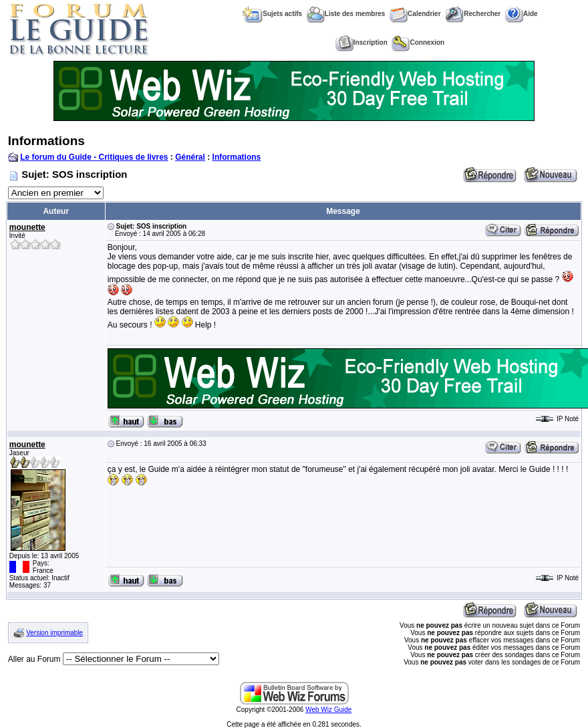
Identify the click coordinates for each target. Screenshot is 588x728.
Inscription (361, 42)
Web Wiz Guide (328, 710)
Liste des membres (346, 14)
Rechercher (473, 14)
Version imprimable (54, 633)
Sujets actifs (272, 14)
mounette (27, 227)
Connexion (418, 42)
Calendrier (415, 14)
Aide (522, 14)
